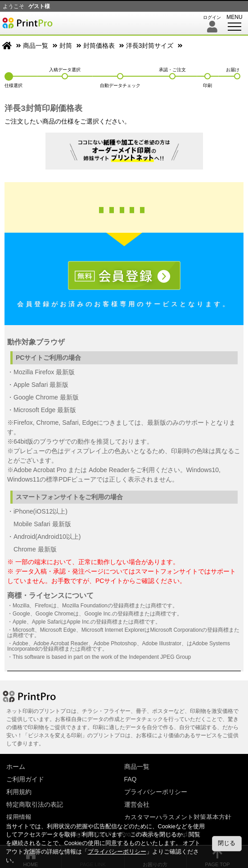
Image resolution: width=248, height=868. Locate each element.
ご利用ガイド (25, 779)
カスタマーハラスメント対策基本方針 (178, 817)
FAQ (131, 779)
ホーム (16, 767)
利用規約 (19, 792)
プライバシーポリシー (156, 792)
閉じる (227, 843)
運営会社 (137, 804)
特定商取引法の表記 (35, 804)
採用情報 (19, 817)
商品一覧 (36, 46)
